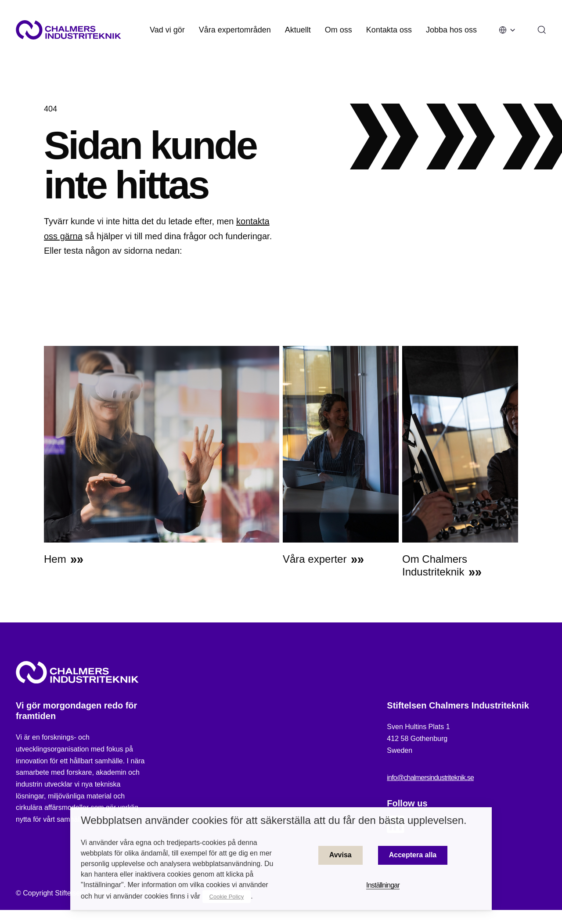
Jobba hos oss (451, 30)
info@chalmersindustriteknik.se (430, 781)
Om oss (339, 30)
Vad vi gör (167, 30)
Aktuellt (298, 30)
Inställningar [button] (383, 885)
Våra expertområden (235, 30)
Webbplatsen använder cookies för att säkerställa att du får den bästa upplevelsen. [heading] (274, 820)
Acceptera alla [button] (413, 855)
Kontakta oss (389, 30)
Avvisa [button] (340, 855)
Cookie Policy (227, 897)
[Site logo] (68, 30)
